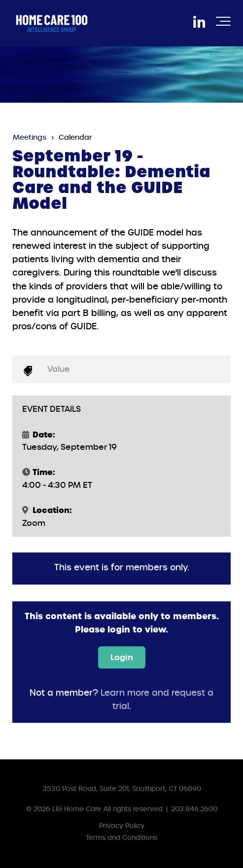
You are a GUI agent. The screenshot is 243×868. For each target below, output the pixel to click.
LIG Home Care (77, 809)
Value (59, 369)
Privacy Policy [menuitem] (122, 826)
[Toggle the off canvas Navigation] (223, 23)
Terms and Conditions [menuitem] (121, 838)
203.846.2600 (194, 809)
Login (122, 657)
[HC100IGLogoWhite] (52, 23)
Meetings (30, 137)
